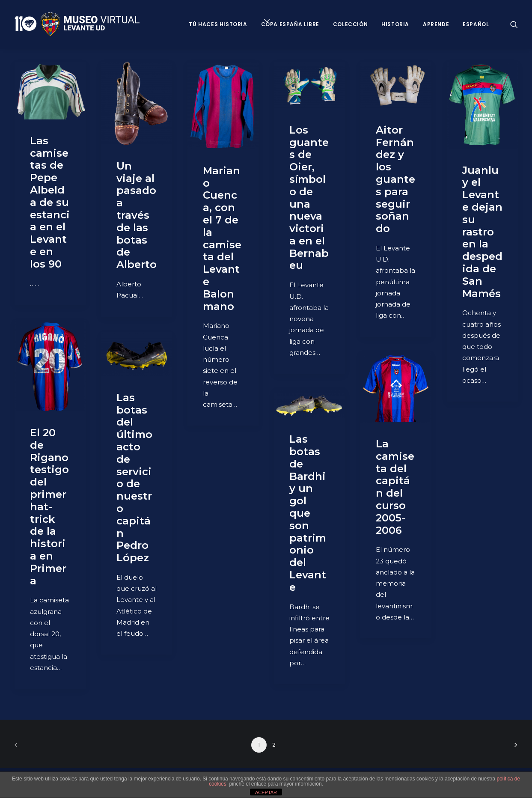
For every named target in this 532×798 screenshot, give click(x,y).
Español (476, 24)
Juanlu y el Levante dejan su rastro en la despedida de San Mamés (482, 232)
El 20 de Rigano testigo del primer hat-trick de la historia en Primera (49, 507)
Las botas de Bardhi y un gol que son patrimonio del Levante (308, 513)
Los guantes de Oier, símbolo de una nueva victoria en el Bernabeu (309, 198)
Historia (395, 24)
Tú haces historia (218, 24)
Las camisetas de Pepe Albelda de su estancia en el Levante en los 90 (50, 202)
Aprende (436, 24)
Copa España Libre (290, 24)
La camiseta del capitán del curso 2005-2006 (395, 487)
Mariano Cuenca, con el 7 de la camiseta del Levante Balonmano (222, 238)
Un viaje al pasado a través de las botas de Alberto (137, 215)
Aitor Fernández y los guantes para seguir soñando (395, 179)
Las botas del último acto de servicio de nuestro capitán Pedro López (134, 478)
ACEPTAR (266, 792)
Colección (350, 24)
